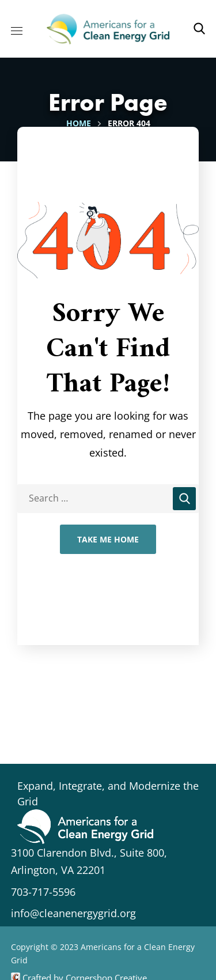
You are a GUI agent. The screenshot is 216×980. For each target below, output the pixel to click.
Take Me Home (108, 539)
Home (79, 123)
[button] (199, 29)
